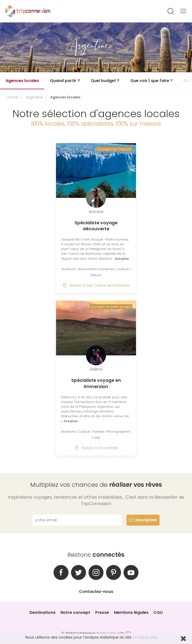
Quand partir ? (65, 81)
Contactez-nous (96, 592)
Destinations (42, 612)
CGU (158, 612)
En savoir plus (145, 637)
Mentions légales (131, 612)
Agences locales (22, 81)
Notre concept (75, 612)
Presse (102, 612)
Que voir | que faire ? (151, 81)
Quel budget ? (105, 81)
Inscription (143, 520)
